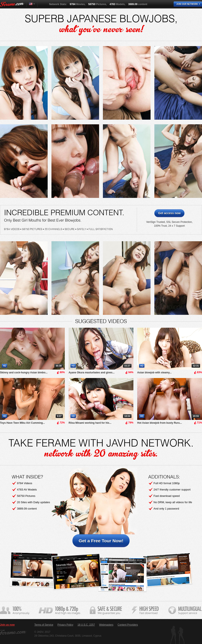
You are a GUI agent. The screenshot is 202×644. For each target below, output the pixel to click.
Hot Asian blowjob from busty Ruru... (160, 423)
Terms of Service (44, 625)
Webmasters (106, 625)
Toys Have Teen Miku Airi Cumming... (22, 423)
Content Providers (128, 625)
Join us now (7, 625)
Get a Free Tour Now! (101, 541)
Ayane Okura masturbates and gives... (92, 373)
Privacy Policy (65, 625)
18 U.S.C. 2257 (86, 625)
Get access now (169, 213)
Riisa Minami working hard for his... (90, 423)
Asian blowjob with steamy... (154, 373)
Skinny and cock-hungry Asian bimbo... (24, 373)
